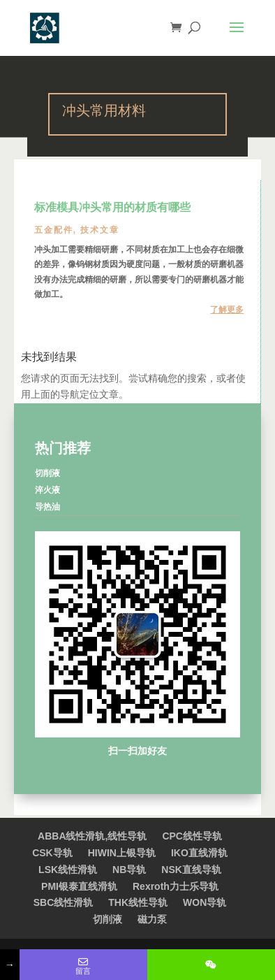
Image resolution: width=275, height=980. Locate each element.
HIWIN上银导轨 (122, 853)
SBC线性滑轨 (64, 902)
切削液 (47, 473)
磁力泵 (152, 919)
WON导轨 (205, 902)
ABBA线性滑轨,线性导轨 (92, 836)
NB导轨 (129, 870)
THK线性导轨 (138, 902)
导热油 (47, 507)
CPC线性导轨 (192, 836)
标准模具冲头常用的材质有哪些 (112, 208)
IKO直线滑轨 (199, 853)
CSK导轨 (52, 853)
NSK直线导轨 (191, 870)
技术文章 (100, 230)
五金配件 (54, 230)
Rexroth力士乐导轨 (176, 886)
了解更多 (227, 310)
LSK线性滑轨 (68, 870)
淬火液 (47, 490)
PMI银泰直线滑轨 (79, 886)
